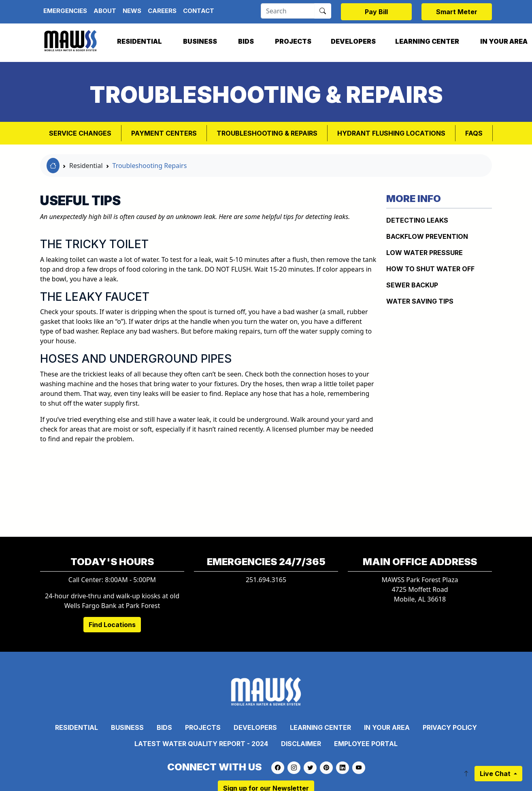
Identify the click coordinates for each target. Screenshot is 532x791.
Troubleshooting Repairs (150, 166)
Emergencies (65, 11)
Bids (246, 41)
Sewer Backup (412, 285)
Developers (353, 41)
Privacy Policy (450, 727)
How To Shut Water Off (430, 269)
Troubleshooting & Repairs (267, 133)
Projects (293, 41)
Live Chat (496, 774)
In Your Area (387, 727)
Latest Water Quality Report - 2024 (201, 744)
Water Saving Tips (420, 301)
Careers (162, 11)
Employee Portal (366, 744)
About (105, 11)
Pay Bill (376, 12)
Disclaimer (301, 744)
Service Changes (80, 133)
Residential (139, 41)
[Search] (288, 11)
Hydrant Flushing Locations (391, 133)
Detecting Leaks (417, 220)
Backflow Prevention (427, 236)
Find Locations (112, 625)
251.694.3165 (266, 580)
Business (200, 41)
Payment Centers (164, 133)
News (132, 11)
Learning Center (427, 41)
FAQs (474, 133)
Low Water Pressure (425, 253)
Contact (199, 11)
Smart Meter (457, 12)
